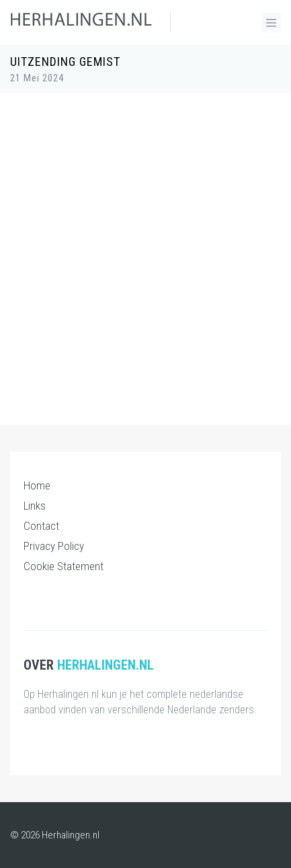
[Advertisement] (145, 252)
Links (35, 506)
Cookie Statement (64, 566)
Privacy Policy (54, 546)
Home (37, 485)
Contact (41, 526)
